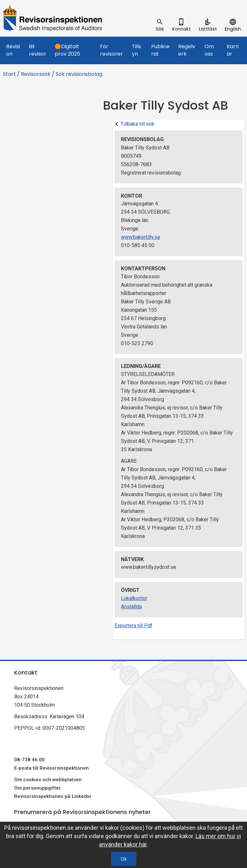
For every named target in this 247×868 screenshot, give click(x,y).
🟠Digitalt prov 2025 (67, 50)
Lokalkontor (134, 598)
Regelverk (187, 50)
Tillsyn (137, 50)
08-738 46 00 (29, 760)
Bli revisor (38, 50)
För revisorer (111, 50)
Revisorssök (36, 74)
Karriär (233, 50)
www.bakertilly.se (141, 237)
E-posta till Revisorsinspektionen (51, 768)
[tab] (160, 25)
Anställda (131, 607)
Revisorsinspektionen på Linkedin (53, 796)
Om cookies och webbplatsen (48, 780)
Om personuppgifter (37, 788)
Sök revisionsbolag (79, 74)
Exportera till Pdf (133, 626)
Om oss (209, 50)
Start (9, 74)
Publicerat (160, 50)
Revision (13, 50)
